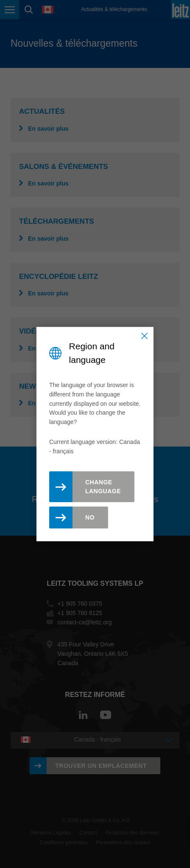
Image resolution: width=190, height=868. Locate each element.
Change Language (103, 487)
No (90, 517)
